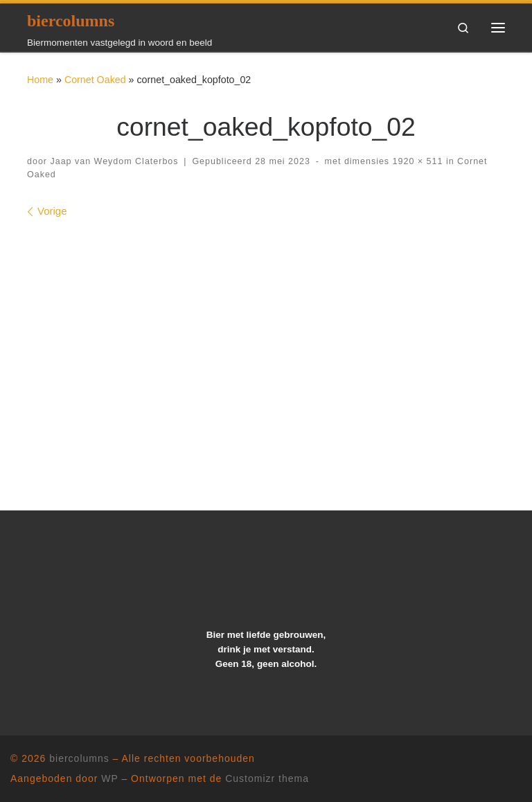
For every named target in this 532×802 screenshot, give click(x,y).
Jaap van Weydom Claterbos (114, 161)
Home (40, 80)
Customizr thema (267, 778)
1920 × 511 (416, 161)
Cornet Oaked (95, 80)
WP (109, 778)
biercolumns (79, 758)
